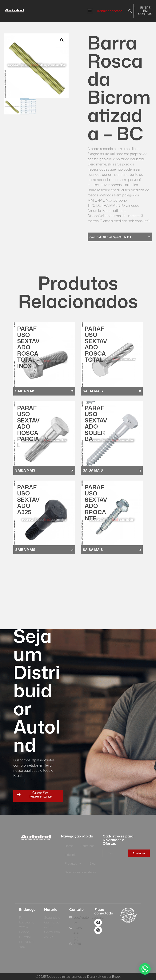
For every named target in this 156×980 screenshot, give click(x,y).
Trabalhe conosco (110, 11)
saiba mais (25, 391)
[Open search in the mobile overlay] (127, 11)
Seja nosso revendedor (80, 872)
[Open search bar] (130, 11)
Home (69, 846)
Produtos (73, 864)
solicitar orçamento (110, 237)
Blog (93, 864)
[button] (90, 11)
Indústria (71, 855)
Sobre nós (87, 846)
